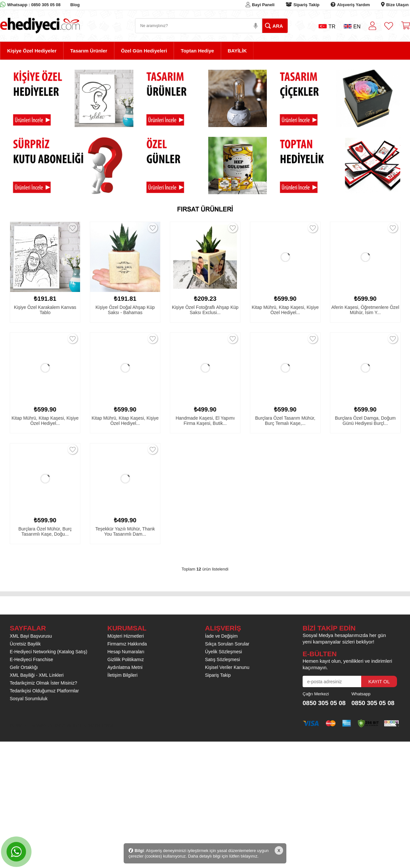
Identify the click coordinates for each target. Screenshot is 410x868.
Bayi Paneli (263, 5)
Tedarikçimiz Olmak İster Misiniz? (43, 683)
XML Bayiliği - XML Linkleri (37, 675)
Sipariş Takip (307, 5)
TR (327, 27)
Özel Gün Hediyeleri (144, 51)
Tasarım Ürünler (89, 51)
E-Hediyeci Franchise (31, 659)
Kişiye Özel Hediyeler (32, 51)
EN (352, 27)
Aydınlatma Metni (125, 667)
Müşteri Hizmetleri (126, 636)
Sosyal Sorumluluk (29, 699)
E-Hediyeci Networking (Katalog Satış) (48, 652)
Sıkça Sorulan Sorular (227, 644)
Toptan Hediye (197, 51)
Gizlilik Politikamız (126, 659)
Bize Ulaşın (397, 5)
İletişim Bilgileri (123, 675)
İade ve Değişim (221, 636)
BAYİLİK (237, 51)
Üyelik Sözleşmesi (224, 652)
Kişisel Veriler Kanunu (227, 667)
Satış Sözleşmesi (222, 659)
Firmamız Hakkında (127, 644)
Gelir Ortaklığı (24, 667)
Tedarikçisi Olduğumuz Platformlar (44, 691)
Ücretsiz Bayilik (25, 644)
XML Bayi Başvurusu (31, 636)
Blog (75, 5)
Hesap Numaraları (126, 652)
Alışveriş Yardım (354, 5)
